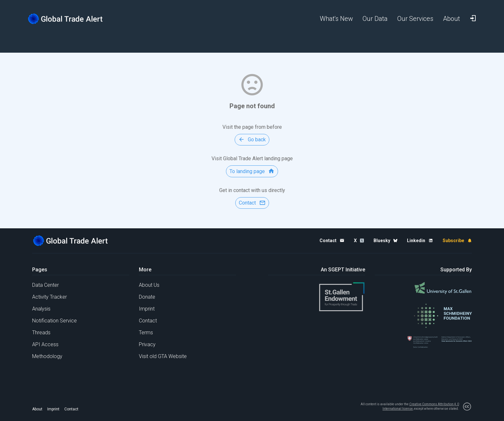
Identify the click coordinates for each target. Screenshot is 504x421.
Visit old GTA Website (163, 356)
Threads (41, 333)
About (37, 409)
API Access (45, 344)
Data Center (45, 285)
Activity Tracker (50, 297)
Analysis (41, 309)
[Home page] (70, 19)
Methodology (47, 356)
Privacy (147, 344)
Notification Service (54, 321)
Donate (147, 297)
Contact (148, 321)
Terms (146, 333)
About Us (149, 285)
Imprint (147, 309)
